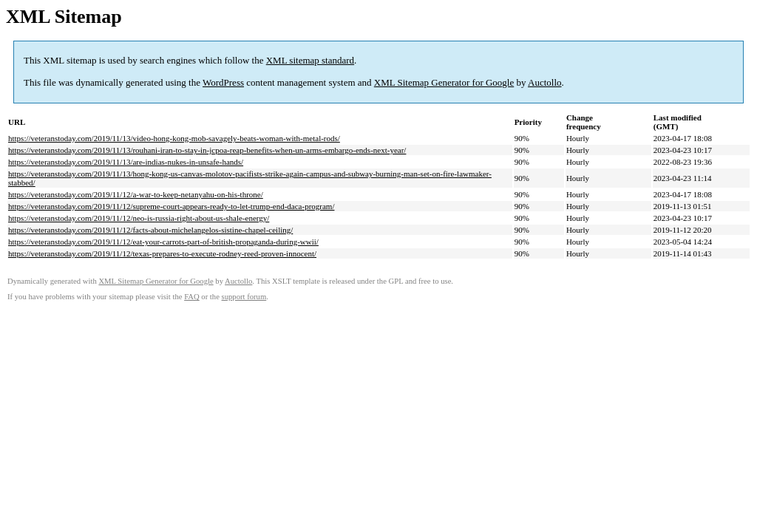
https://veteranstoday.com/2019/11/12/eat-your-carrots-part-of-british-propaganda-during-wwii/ (163, 242)
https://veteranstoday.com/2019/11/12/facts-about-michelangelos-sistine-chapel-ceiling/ (150, 230)
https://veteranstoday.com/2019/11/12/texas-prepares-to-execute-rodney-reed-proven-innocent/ (162, 253)
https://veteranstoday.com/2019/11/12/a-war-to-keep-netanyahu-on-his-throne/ (136, 194)
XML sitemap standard (310, 60)
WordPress (223, 82)
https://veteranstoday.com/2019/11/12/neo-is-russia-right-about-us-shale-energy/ (139, 218)
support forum (244, 297)
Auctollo (545, 82)
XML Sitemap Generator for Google (444, 82)
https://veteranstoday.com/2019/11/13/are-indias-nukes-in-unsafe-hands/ (126, 162)
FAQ (192, 297)
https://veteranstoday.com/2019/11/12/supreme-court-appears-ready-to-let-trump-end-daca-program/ (171, 206)
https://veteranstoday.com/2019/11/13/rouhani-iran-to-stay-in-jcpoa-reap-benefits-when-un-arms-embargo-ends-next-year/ (207, 150)
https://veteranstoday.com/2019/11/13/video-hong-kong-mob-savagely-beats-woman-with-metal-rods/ (174, 138)
